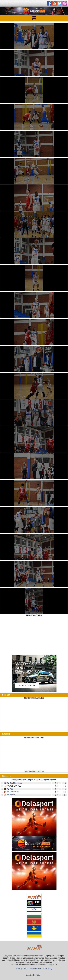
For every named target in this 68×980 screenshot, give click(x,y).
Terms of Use (35, 968)
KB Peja (10, 789)
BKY (38, 975)
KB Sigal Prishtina (14, 783)
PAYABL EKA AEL (14, 786)
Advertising (47, 968)
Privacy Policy (22, 968)
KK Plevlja (11, 795)
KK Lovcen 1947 (14, 792)
